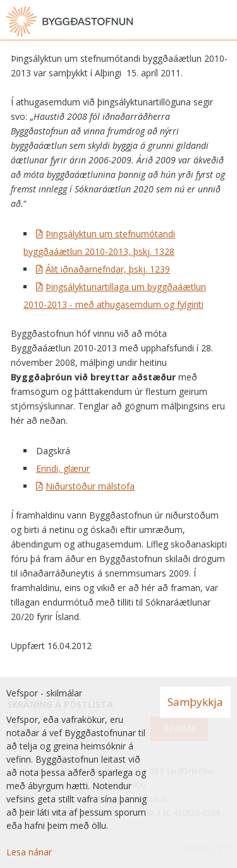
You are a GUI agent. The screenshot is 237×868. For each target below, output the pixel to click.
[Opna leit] (199, 21)
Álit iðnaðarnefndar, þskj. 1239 (108, 269)
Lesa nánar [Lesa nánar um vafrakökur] (29, 852)
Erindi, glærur (63, 468)
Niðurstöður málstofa (90, 486)
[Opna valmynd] (224, 21)
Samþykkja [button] (195, 702)
